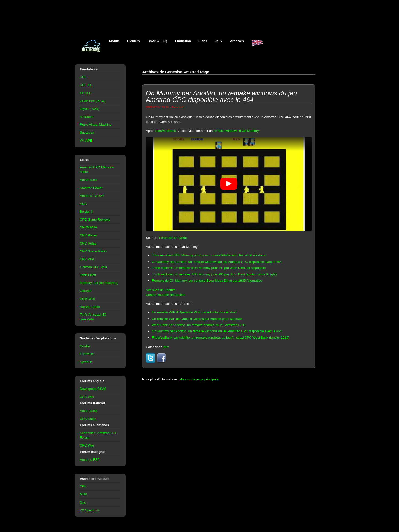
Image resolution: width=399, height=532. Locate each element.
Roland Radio (90, 307)
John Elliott (88, 275)
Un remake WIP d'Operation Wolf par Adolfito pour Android (195, 312)
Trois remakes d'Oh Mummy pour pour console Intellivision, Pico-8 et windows (209, 255)
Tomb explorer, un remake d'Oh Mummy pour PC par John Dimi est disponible (209, 268)
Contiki (85, 346)
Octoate (86, 291)
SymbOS (87, 362)
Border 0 (86, 212)
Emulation (183, 41)
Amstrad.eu (88, 180)
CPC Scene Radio (93, 251)
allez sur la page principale (199, 379)
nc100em (87, 117)
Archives (237, 41)
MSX (83, 494)
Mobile (114, 41)
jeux (166, 347)
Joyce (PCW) (90, 109)
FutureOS (87, 354)
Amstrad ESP (90, 460)
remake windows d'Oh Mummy (236, 131)
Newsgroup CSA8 (93, 389)
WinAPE (86, 141)
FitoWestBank (165, 131)
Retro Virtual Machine (96, 125)
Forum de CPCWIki (173, 238)
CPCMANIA (89, 227)
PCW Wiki (87, 299)
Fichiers (134, 41)
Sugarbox (87, 132)
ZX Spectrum (90, 510)
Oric (83, 502)
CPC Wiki (87, 259)
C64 (83, 486)
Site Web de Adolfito (161, 290)
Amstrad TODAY (92, 196)
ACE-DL (86, 85)
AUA (83, 204)
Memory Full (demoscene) (99, 283)
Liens (203, 41)
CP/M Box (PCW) (93, 101)
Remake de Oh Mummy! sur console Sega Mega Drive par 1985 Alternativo (207, 281)
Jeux (219, 41)
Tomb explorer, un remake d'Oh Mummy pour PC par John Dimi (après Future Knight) (214, 274)
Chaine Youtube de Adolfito (166, 295)
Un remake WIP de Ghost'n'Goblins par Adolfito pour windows (197, 319)
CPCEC (86, 93)
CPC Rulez (88, 243)
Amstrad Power (91, 188)
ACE (83, 77)
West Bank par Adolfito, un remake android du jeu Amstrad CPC (199, 325)
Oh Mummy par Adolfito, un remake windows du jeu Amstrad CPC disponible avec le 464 (217, 262)
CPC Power (89, 235)
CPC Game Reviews (95, 219)
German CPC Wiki (93, 267)
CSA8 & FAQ (158, 41)
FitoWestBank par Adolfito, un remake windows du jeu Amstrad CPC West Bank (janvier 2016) (221, 337)
